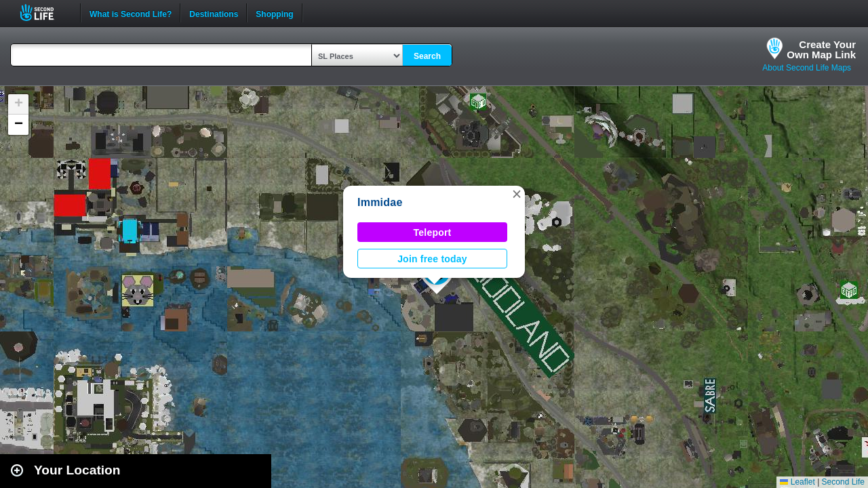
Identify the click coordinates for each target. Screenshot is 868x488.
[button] (517, 194)
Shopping (274, 13)
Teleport (433, 232)
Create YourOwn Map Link (821, 49)
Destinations (214, 13)
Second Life (44, 13)
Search (427, 56)
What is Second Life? (131, 13)
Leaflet (797, 482)
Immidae (380, 202)
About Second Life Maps (807, 68)
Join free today (432, 259)
